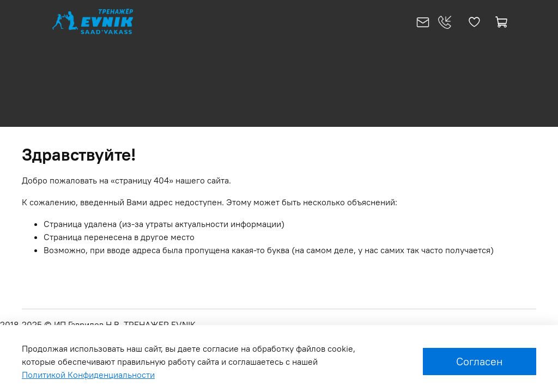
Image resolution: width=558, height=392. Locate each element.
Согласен (480, 361)
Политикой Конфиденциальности (88, 375)
